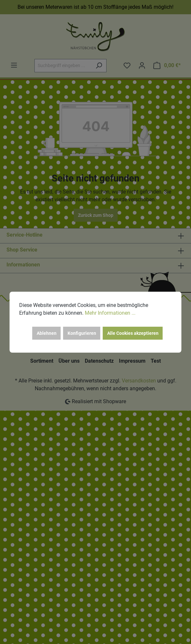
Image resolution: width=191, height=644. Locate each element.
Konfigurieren (82, 333)
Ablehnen (47, 333)
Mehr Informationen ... (110, 313)
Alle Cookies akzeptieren (133, 333)
